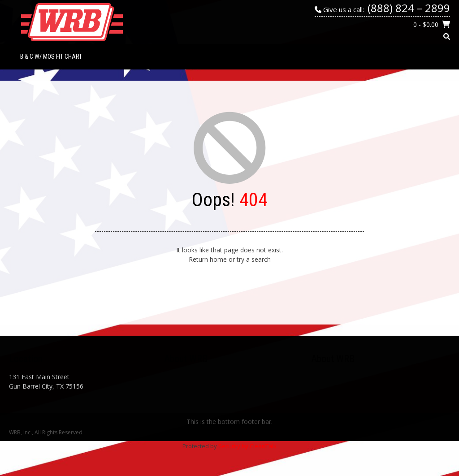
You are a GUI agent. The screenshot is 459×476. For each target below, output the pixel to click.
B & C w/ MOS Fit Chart (51, 56)
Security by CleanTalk (247, 446)
